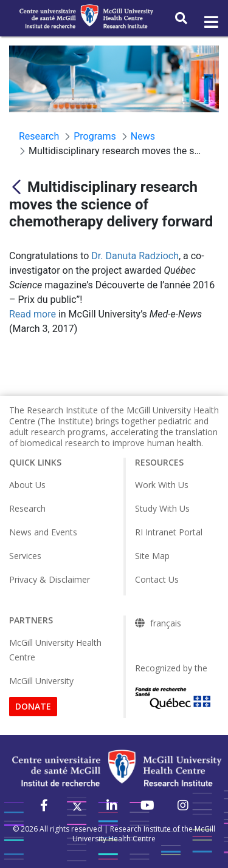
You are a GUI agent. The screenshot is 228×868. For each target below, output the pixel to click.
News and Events (43, 532)
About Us (27, 485)
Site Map (152, 556)
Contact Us (157, 579)
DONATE (33, 706)
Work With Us (162, 485)
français (166, 623)
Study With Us (162, 508)
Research (27, 508)
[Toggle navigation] (210, 22)
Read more (33, 314)
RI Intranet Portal (169, 532)
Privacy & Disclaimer (50, 579)
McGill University (41, 681)
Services (25, 556)
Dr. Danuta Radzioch (135, 256)
